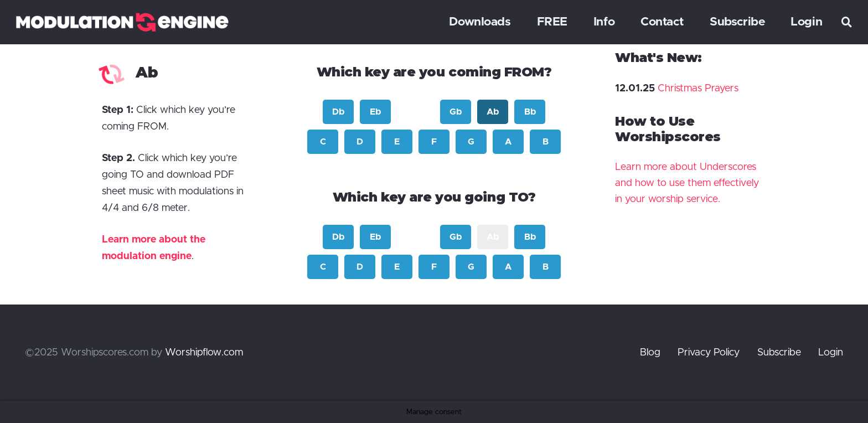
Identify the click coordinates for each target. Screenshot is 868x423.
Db (338, 112)
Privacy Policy (709, 353)
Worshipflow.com (204, 353)
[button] (847, 22)
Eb (375, 112)
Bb (530, 112)
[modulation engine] (123, 22)
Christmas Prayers (698, 89)
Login (831, 353)
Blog (650, 353)
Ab (493, 112)
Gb (456, 112)
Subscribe (779, 353)
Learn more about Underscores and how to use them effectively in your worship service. (687, 183)
